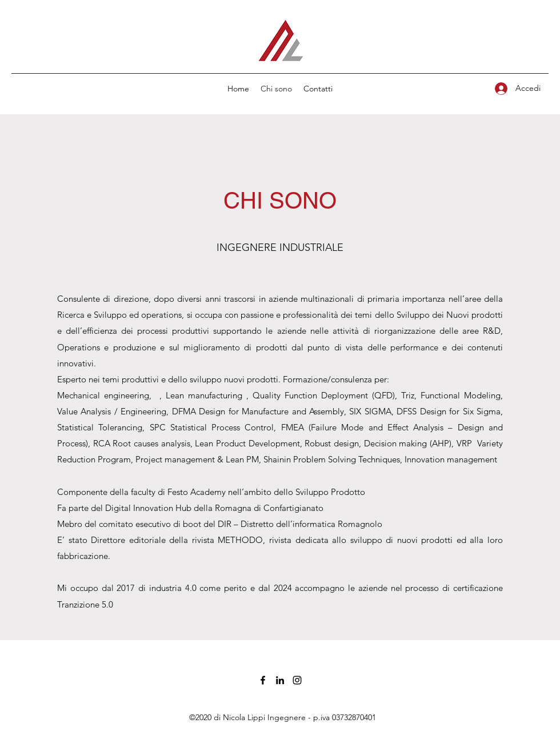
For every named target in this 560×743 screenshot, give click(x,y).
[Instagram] (297, 680)
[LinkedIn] (280, 680)
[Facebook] (263, 680)
